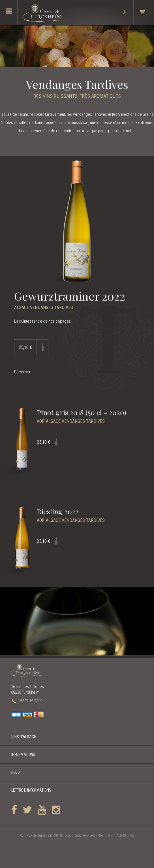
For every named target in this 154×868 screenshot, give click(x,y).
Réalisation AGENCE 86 (116, 835)
